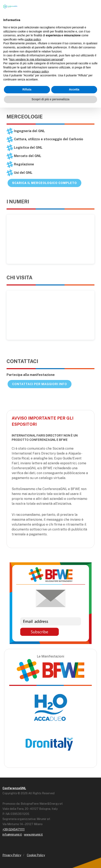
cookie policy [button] (33, 39)
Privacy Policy (12, 855)
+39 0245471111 (14, 829)
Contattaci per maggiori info (40, 384)
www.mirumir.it (33, 835)
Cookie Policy (36, 855)
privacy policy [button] (40, 71)
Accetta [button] (74, 89)
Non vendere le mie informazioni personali (36, 59)
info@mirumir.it (12, 835)
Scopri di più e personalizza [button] (50, 99)
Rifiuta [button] (27, 89)
